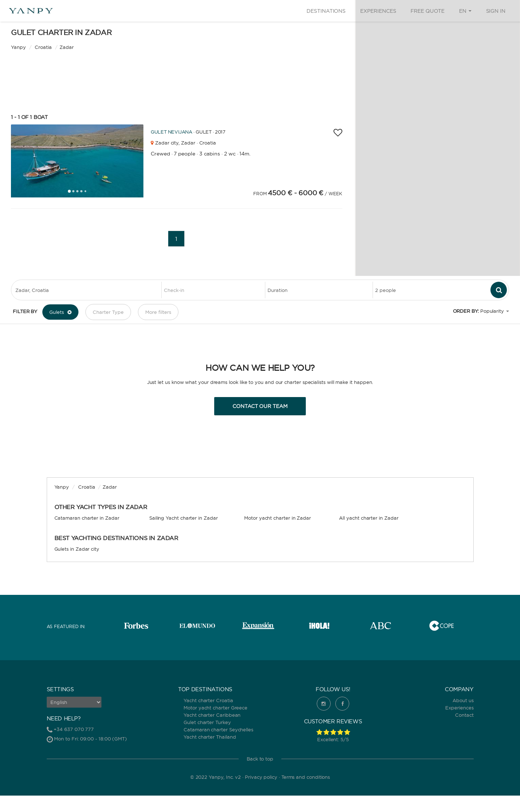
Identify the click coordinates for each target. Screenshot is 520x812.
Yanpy (18, 47)
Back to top (260, 759)
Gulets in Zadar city (77, 549)
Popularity (492, 311)
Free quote (427, 11)
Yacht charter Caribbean (212, 715)
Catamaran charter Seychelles (218, 730)
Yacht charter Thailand (210, 737)
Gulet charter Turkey (207, 722)
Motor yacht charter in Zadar (278, 518)
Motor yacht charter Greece (215, 708)
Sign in (496, 11)
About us (463, 700)
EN (465, 11)
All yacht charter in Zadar (369, 518)
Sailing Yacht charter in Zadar (184, 518)
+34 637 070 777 (74, 729)
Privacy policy (261, 777)
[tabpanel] (77, 161)
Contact (464, 715)
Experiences (378, 11)
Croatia (87, 487)
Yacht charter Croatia (208, 700)
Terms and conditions (306, 777)
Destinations (326, 11)
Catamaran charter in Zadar (87, 518)
